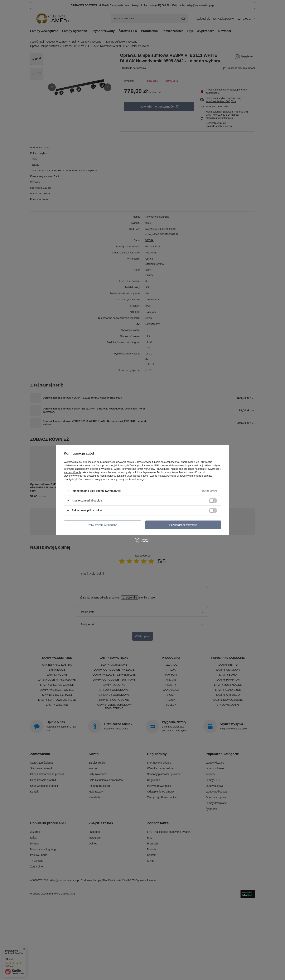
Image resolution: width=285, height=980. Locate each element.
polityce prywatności (101, 469)
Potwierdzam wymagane (103, 525)
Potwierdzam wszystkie (183, 525)
